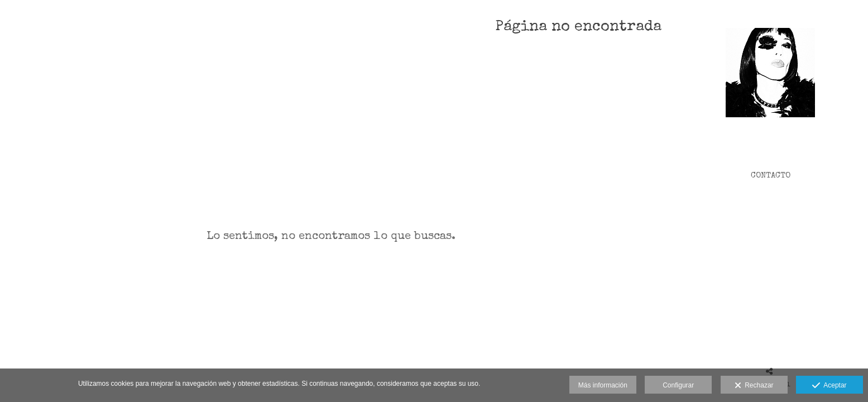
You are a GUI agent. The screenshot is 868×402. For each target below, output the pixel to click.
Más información (603, 385)
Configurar (678, 385)
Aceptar (829, 386)
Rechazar (754, 386)
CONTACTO (771, 176)
